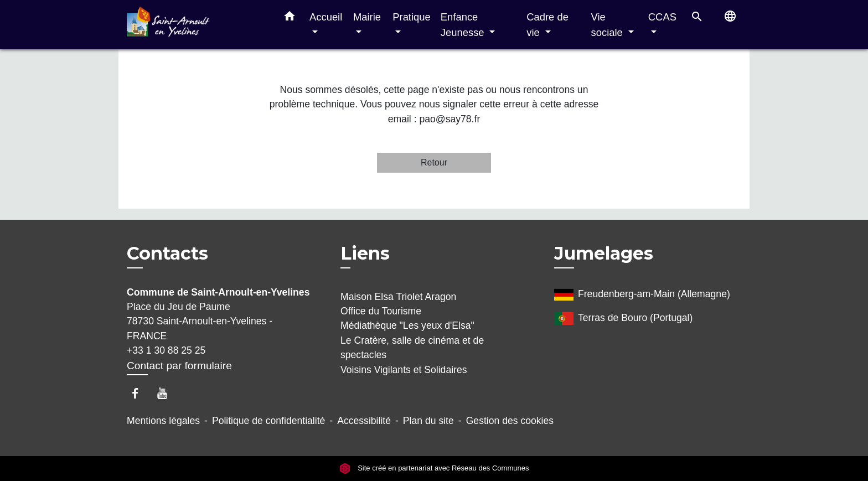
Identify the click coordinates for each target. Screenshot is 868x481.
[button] (290, 18)
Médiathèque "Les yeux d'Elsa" (407, 325)
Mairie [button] (367, 17)
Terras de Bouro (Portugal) (623, 319)
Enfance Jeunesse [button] (464, 25)
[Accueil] (196, 25)
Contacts (167, 254)
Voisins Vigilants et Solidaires (404, 370)
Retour (434, 162)
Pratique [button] (412, 17)
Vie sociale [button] (608, 25)
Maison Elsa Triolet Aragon (398, 297)
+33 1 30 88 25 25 (166, 350)
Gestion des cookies (510, 421)
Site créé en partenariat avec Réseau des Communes (434, 469)
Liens (365, 253)
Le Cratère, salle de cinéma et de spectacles (412, 348)
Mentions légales (163, 421)
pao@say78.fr (449, 119)
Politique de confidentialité (268, 421)
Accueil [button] (326, 17)
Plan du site (428, 421)
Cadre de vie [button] (547, 25)
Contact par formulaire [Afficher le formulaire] (179, 366)
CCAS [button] (662, 17)
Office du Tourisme (381, 311)
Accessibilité (364, 421)
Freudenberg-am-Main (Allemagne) (642, 295)
